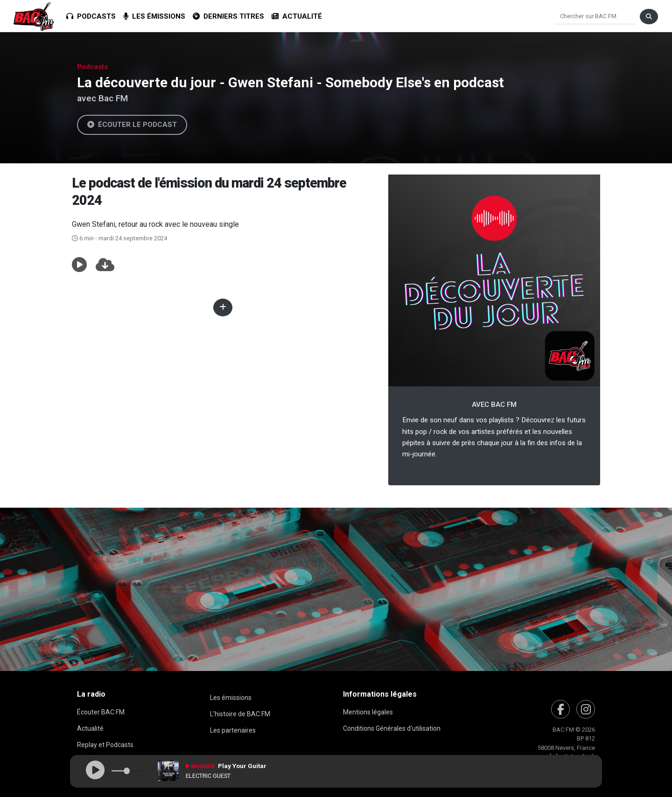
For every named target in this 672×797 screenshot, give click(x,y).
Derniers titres (228, 16)
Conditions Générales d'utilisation (392, 728)
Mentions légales (368, 712)
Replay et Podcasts (105, 745)
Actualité (297, 16)
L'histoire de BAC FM (240, 714)
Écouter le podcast (132, 125)
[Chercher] (595, 17)
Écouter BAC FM (101, 712)
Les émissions (154, 16)
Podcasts (91, 16)
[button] (79, 265)
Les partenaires (233, 730)
